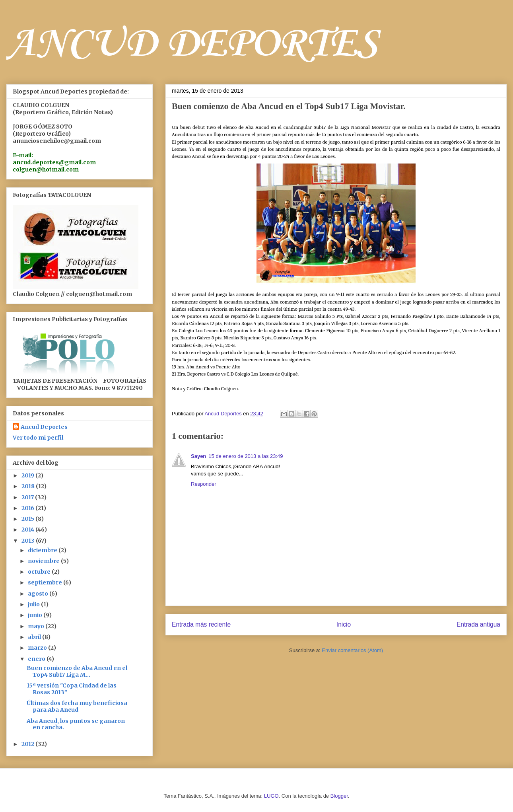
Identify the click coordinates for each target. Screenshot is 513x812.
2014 (28, 530)
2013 (29, 541)
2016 (28, 508)
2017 (28, 497)
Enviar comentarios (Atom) (352, 650)
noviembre (44, 561)
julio (34, 604)
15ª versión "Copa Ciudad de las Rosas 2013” (72, 689)
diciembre (43, 550)
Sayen (198, 456)
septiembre (46, 582)
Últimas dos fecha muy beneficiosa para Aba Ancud (77, 706)
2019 (28, 475)
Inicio (344, 624)
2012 (28, 744)
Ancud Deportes (44, 427)
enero (37, 659)
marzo (38, 648)
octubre (40, 572)
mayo (37, 626)
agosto (39, 594)
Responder (204, 484)
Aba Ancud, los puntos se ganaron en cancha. (76, 724)
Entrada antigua (478, 624)
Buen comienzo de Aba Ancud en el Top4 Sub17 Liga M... (77, 671)
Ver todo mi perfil (38, 438)
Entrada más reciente (201, 624)
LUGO (271, 796)
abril (35, 637)
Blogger (339, 796)
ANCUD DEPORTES (192, 45)
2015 (28, 519)
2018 (29, 486)
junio (36, 615)
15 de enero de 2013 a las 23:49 (246, 456)
